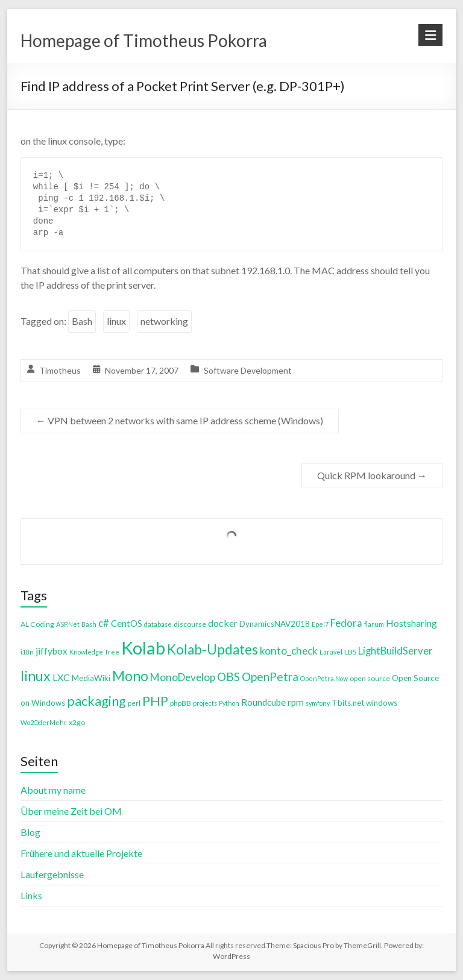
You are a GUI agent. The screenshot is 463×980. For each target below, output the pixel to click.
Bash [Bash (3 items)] (89, 624)
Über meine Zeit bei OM (71, 811)
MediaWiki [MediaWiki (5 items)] (91, 678)
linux (116, 321)
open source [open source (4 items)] (370, 678)
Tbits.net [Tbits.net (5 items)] (348, 703)
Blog (30, 832)
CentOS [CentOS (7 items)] (127, 623)
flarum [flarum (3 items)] (374, 624)
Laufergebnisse (52, 874)
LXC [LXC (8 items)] (61, 677)
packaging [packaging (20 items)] (96, 701)
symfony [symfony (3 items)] (318, 703)
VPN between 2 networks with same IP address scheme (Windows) (180, 420)
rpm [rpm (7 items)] (296, 702)
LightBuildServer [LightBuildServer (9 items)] (395, 651)
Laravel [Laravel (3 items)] (331, 652)
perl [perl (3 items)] (134, 703)
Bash (82, 321)
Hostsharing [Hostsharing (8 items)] (411, 623)
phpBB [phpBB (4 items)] (181, 703)
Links (31, 895)
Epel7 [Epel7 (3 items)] (320, 624)
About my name (53, 790)
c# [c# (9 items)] (104, 623)
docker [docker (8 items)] (223, 623)
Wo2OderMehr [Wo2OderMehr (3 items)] (44, 722)
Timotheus (60, 370)
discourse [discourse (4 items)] (190, 624)
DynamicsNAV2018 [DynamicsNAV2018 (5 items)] (275, 624)
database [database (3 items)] (158, 624)
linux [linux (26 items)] (36, 676)
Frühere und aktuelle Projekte (81, 853)
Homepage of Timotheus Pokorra (144, 40)
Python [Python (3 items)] (229, 703)
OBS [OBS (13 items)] (228, 677)
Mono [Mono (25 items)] (130, 676)
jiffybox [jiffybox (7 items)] (52, 651)
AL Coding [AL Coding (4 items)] (37, 624)
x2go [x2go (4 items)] (77, 722)
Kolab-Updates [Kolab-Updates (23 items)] (213, 649)
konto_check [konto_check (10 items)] (289, 651)
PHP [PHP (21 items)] (155, 701)
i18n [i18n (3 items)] (27, 652)
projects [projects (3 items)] (205, 703)
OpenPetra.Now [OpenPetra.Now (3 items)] (324, 678)
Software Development (248, 370)
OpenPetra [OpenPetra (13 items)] (270, 677)
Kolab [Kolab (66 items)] (143, 648)
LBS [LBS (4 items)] (350, 652)
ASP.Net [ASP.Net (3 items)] (68, 624)
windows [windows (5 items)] (382, 703)
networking (164, 321)
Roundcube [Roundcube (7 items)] (263, 702)
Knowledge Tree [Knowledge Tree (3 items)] (94, 652)
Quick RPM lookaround (372, 475)
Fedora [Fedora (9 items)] (346, 623)
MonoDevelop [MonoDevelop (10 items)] (183, 677)
